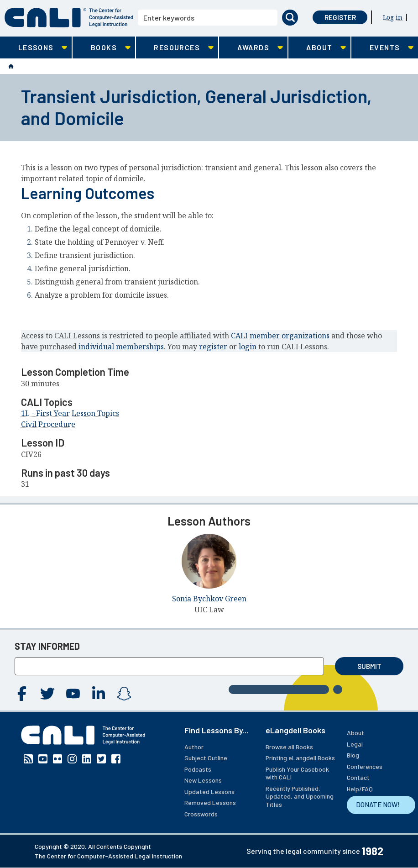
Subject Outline (206, 758)
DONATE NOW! (378, 805)
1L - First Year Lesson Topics (70, 413)
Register (340, 17)
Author (194, 747)
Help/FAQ (360, 789)
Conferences (365, 766)
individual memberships (121, 347)
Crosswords (201, 814)
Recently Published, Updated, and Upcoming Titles (300, 796)
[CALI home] (69, 18)
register (213, 347)
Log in (393, 17)
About (355, 733)
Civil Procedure (48, 424)
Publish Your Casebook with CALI (297, 773)
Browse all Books (289, 747)
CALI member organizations (280, 336)
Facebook (22, 694)
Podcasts (198, 769)
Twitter (47, 694)
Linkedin (99, 694)
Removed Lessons (210, 802)
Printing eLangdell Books (300, 758)
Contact (358, 777)
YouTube (73, 694)
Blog (353, 755)
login (248, 347)
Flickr (57, 759)
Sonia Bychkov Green (209, 599)
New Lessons (203, 780)
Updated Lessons (209, 792)
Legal (355, 744)
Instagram (124, 694)
